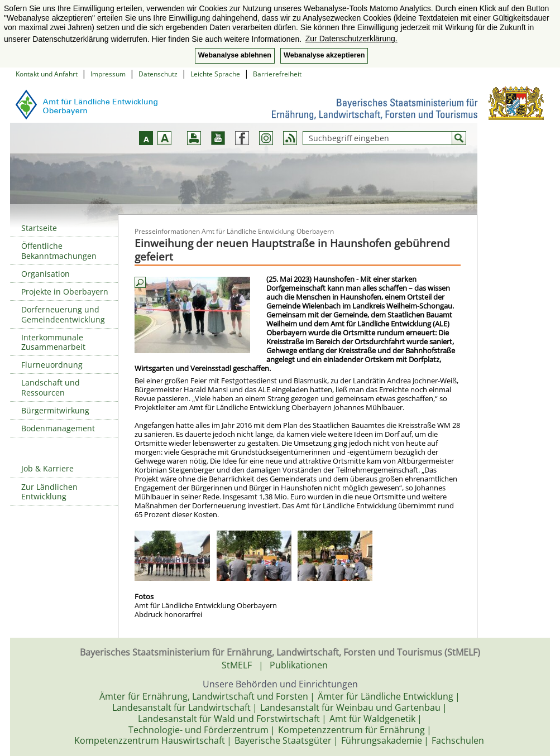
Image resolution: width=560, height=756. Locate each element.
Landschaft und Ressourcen (51, 387)
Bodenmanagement (58, 428)
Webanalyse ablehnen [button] (235, 55)
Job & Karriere (47, 468)
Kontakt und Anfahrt (47, 74)
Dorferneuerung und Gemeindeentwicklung (63, 314)
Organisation (46, 274)
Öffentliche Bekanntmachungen (59, 251)
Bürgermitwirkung (55, 410)
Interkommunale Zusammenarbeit (53, 342)
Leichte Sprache (215, 74)
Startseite (39, 228)
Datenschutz (158, 74)
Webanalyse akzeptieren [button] (324, 55)
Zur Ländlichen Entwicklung (49, 492)
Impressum (108, 74)
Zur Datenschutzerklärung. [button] (351, 38)
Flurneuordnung (52, 365)
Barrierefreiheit (277, 74)
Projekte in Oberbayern (65, 292)
